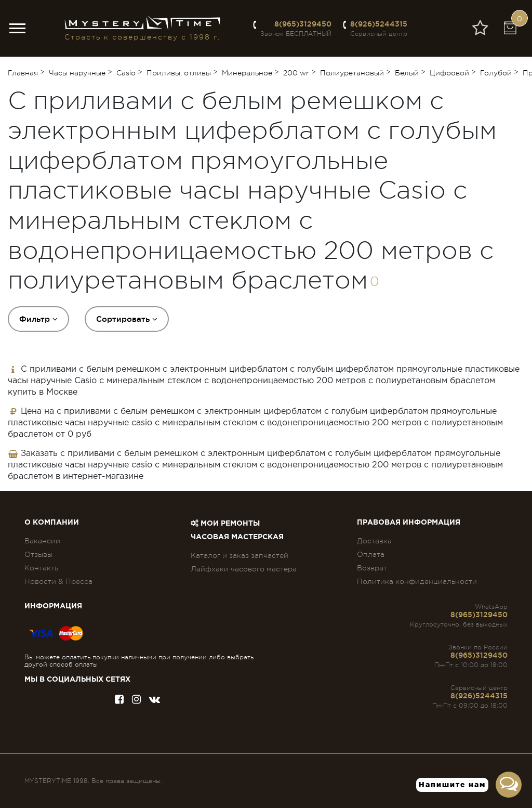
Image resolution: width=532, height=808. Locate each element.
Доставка (374, 541)
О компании (52, 523)
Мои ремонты (225, 524)
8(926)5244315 (379, 24)
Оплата (371, 554)
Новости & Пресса (58, 581)
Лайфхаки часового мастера (244, 569)
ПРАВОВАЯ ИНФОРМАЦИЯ (409, 523)
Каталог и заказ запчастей (240, 555)
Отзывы (38, 554)
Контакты (42, 568)
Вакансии (42, 541)
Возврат (372, 568)
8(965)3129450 (303, 24)
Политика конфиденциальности (417, 581)
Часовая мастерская (237, 537)
